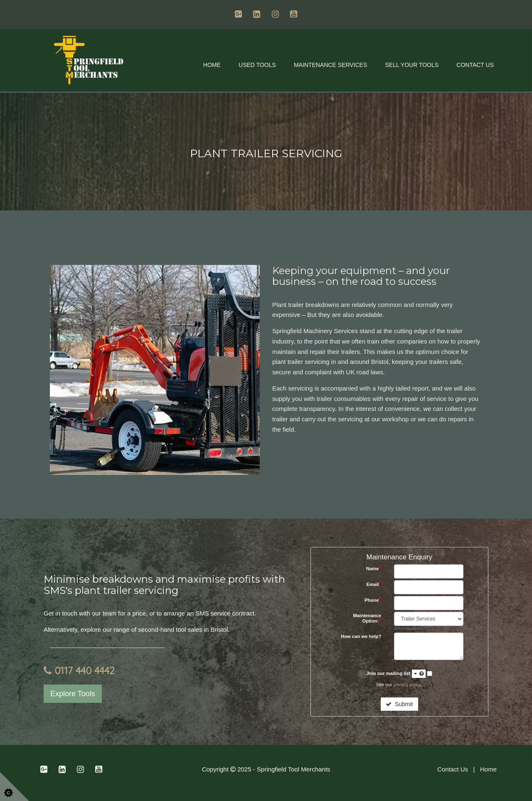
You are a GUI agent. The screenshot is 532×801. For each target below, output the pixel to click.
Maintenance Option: (367, 618)
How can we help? (361, 636)
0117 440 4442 (79, 670)
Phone (373, 600)
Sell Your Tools (412, 65)
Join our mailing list (396, 674)
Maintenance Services (330, 65)
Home (212, 65)
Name (374, 568)
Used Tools (257, 65)
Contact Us (475, 65)
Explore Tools (73, 694)
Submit (399, 704)
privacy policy (408, 685)
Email (374, 584)
